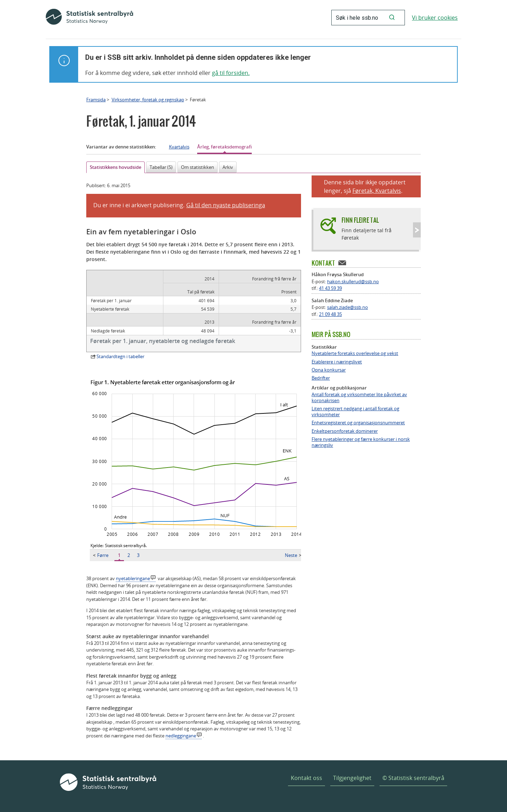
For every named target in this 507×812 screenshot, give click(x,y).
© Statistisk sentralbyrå (413, 778)
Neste (293, 555)
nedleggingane (181, 736)
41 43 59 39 (330, 288)
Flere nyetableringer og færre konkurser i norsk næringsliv (361, 442)
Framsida (96, 100)
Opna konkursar (329, 370)
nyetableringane (133, 578)
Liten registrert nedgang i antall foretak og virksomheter (355, 412)
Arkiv (228, 167)
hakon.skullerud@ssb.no (353, 281)
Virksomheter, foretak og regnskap (148, 100)
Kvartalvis (179, 147)
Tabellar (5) (161, 167)
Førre (101, 555)
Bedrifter (321, 378)
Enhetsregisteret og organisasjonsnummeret (358, 423)
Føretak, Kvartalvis (377, 191)
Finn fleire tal (360, 220)
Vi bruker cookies (435, 18)
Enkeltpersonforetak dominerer (345, 431)
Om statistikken (198, 167)
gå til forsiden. (231, 73)
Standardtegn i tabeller (120, 356)
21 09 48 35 (330, 314)
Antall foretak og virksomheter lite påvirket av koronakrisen (359, 398)
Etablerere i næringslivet (337, 362)
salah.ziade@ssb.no (348, 307)
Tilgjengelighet (352, 778)
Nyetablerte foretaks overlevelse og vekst (355, 353)
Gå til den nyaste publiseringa (226, 205)
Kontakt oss (306, 778)
